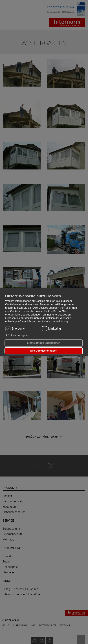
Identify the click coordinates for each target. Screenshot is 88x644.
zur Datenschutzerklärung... (54, 322)
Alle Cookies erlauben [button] (44, 351)
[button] (16, 335)
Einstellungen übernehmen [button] (44, 343)
